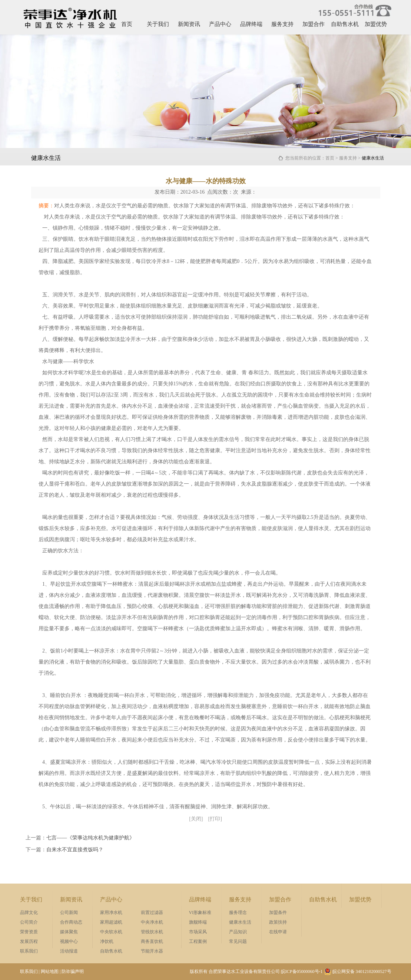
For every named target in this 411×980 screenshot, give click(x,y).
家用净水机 (111, 912)
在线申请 (278, 932)
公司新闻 (69, 912)
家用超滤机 (111, 922)
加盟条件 (278, 912)
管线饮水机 (152, 932)
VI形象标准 (200, 912)
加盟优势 (376, 24)
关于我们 (158, 24)
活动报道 (69, 951)
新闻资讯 (189, 24)
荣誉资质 (29, 932)
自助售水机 (345, 24)
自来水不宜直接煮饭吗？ (75, 850)
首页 (127, 24)
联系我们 (29, 951)
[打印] (215, 819)
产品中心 (220, 24)
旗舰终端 (198, 922)
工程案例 (198, 941)
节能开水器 (152, 951)
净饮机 (107, 941)
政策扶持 (278, 922)
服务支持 (282, 24)
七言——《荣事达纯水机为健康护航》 (90, 838)
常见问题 (238, 941)
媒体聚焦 (69, 932)
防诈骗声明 (73, 971)
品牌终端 (251, 24)
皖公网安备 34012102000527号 (358, 971)
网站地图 (50, 971)
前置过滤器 (152, 912)
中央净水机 (152, 922)
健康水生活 (240, 922)
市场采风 (198, 932)
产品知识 (238, 932)
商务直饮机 (152, 941)
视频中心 (69, 941)
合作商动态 (71, 922)
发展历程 (29, 941)
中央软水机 (111, 932)
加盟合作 (314, 24)
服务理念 (238, 912)
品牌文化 (29, 912)
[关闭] (196, 819)
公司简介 (29, 922)
